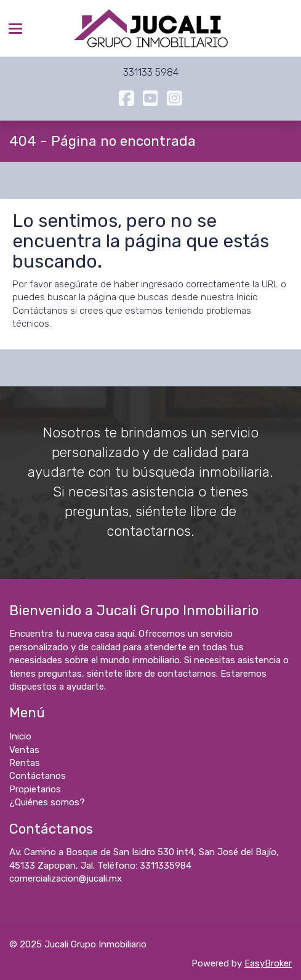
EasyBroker (268, 963)
